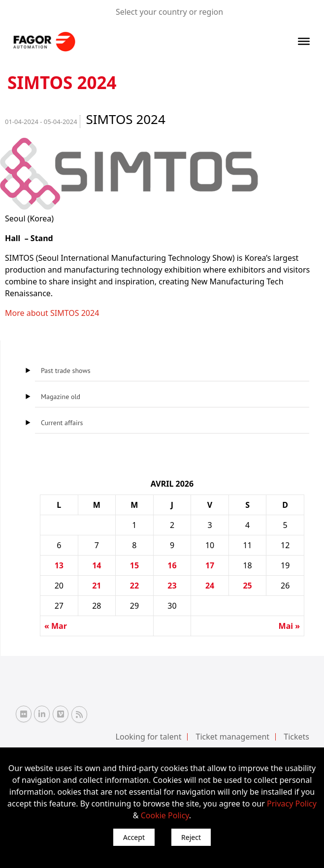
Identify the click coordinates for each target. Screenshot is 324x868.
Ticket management (233, 737)
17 (210, 565)
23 (172, 586)
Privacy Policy (292, 804)
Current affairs (62, 423)
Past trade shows (66, 371)
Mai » (289, 626)
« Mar (56, 626)
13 (59, 565)
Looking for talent (149, 737)
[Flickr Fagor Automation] (24, 714)
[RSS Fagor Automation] (79, 714)
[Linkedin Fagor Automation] (42, 714)
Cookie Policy (165, 815)
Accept (134, 837)
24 (210, 586)
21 (97, 586)
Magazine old (61, 397)
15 (134, 565)
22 (134, 586)
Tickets (296, 737)
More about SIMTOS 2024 (52, 313)
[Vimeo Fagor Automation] (61, 714)
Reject (191, 837)
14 (97, 565)
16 (172, 565)
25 (247, 586)
